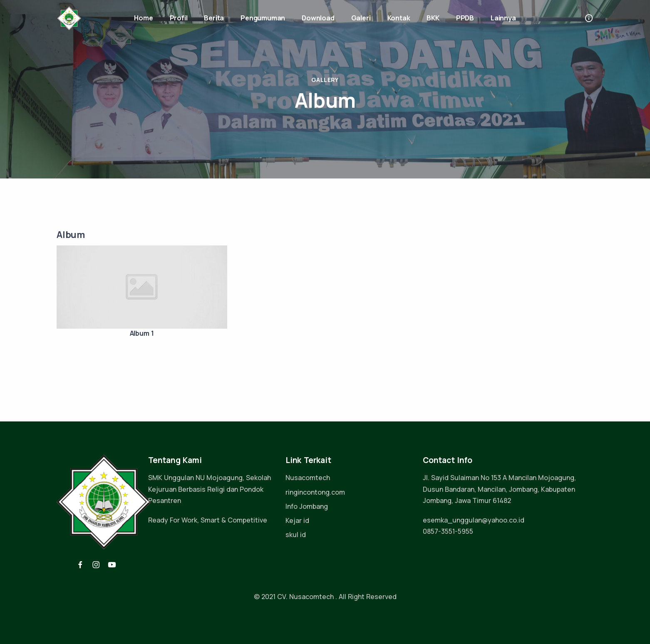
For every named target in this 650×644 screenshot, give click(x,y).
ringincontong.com (315, 492)
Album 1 (142, 333)
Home (143, 18)
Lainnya (503, 18)
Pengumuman (263, 18)
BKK (433, 18)
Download (318, 18)
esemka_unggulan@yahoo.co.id (474, 520)
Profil (179, 18)
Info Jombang (307, 506)
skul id (296, 535)
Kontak (399, 18)
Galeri (361, 18)
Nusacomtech (308, 478)
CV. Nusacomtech (305, 597)
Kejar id (297, 520)
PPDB (465, 18)
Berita (214, 18)
